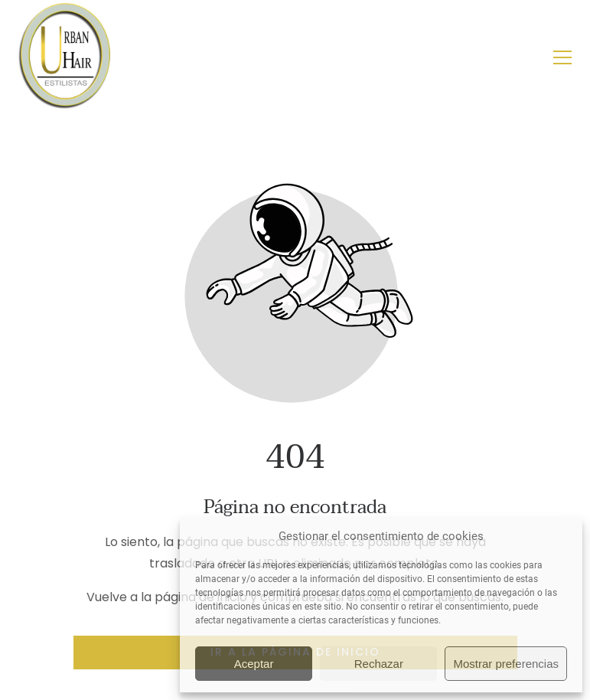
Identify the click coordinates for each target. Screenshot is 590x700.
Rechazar (379, 664)
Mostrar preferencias (506, 664)
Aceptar (254, 664)
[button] (562, 57)
